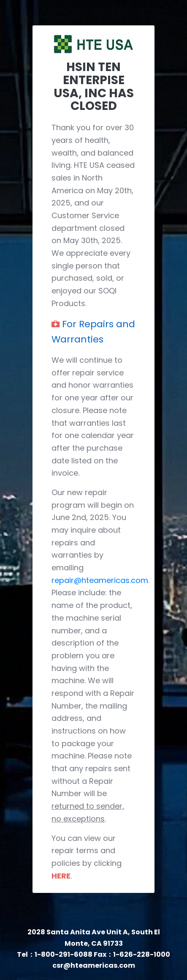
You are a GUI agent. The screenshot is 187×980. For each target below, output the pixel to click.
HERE (61, 876)
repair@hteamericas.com (100, 580)
